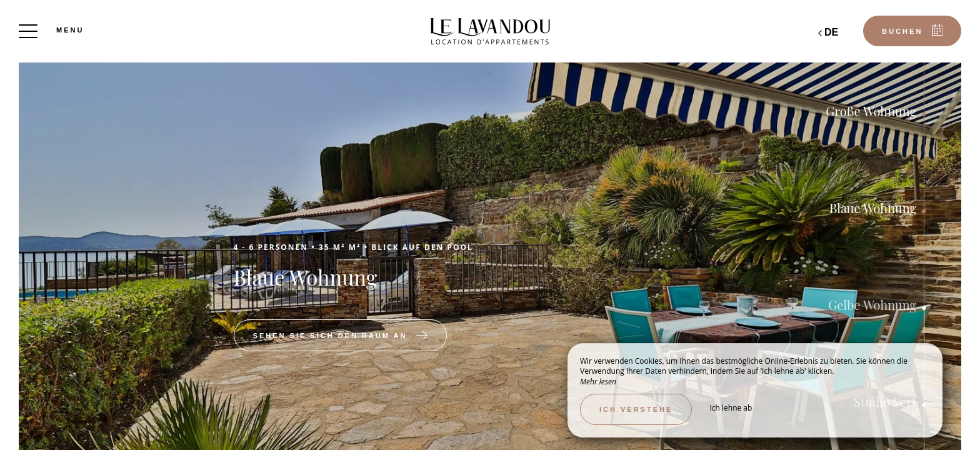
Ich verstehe (636, 409)
